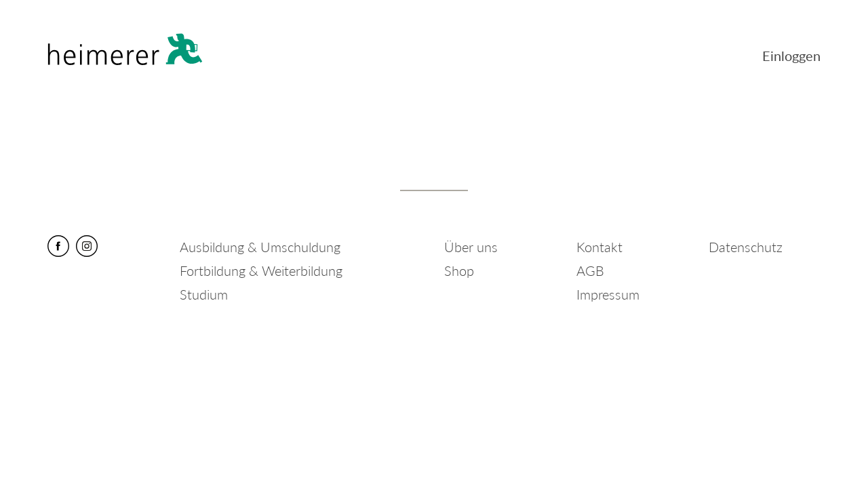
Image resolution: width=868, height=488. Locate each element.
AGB (590, 271)
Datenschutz (746, 247)
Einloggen (791, 56)
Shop (459, 271)
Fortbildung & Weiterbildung (261, 271)
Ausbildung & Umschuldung (260, 247)
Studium (204, 294)
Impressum (608, 294)
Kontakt (599, 247)
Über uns (471, 247)
